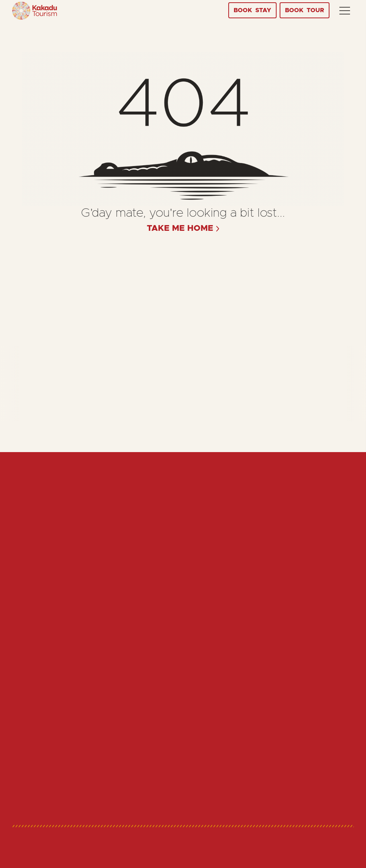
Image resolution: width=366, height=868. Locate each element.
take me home (180, 229)
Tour (305, 10)
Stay (252, 10)
